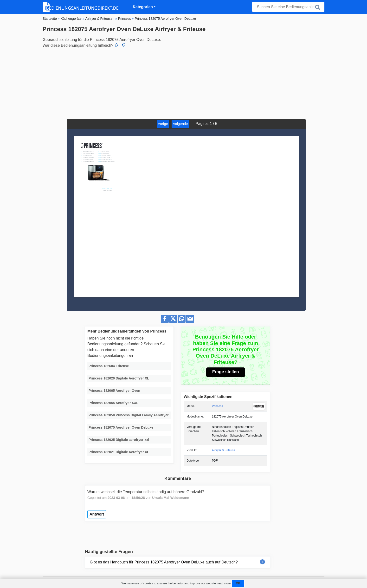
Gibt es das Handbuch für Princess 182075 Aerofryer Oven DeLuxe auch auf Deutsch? (164, 562)
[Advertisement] (183, 83)
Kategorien (143, 7)
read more (224, 583)
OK (238, 583)
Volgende (180, 124)
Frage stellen (226, 372)
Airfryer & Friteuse (223, 450)
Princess (217, 406)
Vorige (163, 124)
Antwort (97, 514)
